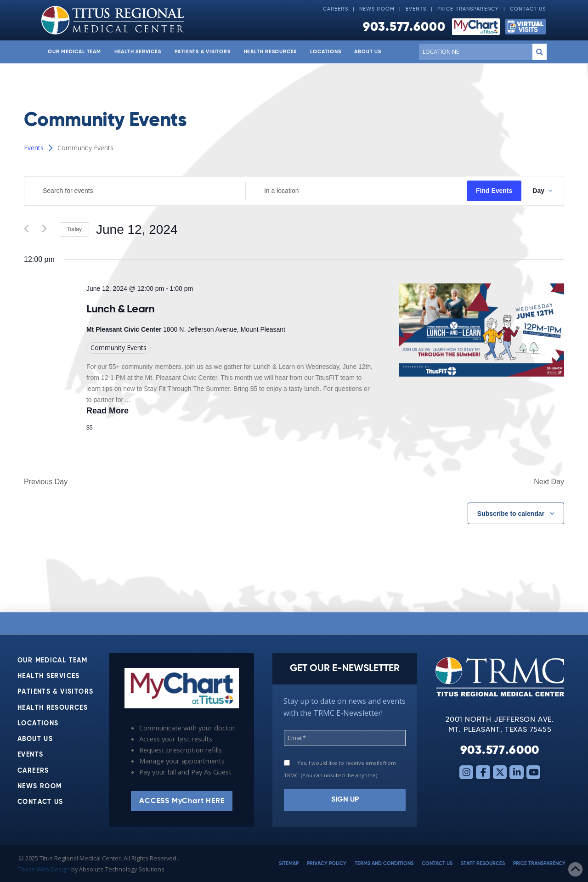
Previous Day (46, 482)
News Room (377, 9)
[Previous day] (29, 230)
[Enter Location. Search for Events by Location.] (356, 191)
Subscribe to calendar (511, 514)
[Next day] (47, 230)
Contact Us (528, 9)
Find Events (494, 191)
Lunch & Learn (120, 309)
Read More (107, 411)
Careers (336, 9)
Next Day (549, 482)
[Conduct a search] (474, 51)
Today (74, 229)
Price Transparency (468, 9)
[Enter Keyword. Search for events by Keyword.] (135, 191)
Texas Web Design (44, 869)
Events (416, 9)
